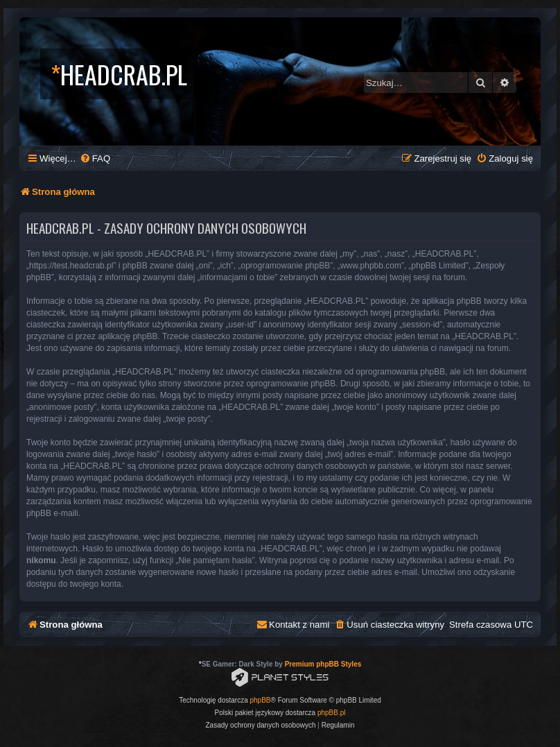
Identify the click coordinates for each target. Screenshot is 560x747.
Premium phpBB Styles (323, 664)
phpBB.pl (332, 713)
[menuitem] (95, 158)
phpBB (261, 700)
